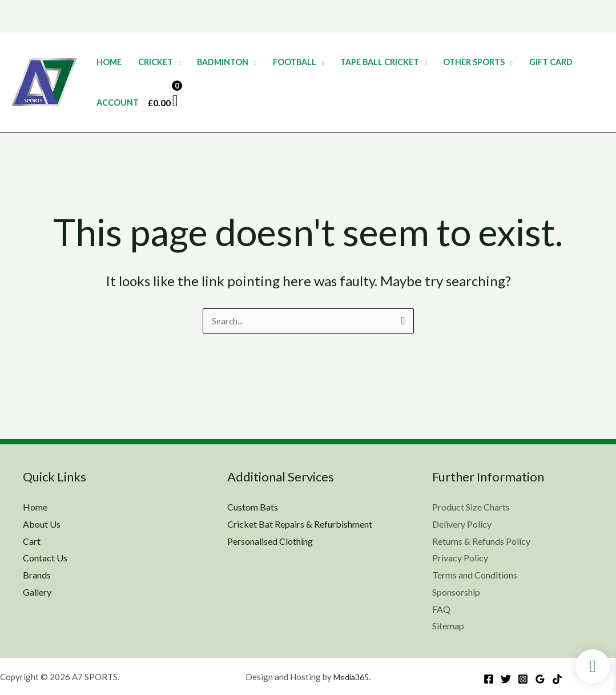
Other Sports (474, 62)
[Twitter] (506, 679)
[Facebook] (489, 679)
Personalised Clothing (270, 541)
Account (118, 103)
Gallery (37, 592)
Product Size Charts (471, 507)
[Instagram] (523, 679)
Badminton (223, 62)
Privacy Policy (460, 558)
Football (295, 62)
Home (109, 62)
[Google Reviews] (540, 679)
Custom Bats (253, 507)
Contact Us (45, 558)
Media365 (351, 677)
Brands (37, 575)
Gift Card (551, 62)
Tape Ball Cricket (380, 62)
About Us (42, 524)
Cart (32, 541)
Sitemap (448, 626)
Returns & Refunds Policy (481, 541)
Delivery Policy (462, 524)
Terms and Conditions (475, 575)
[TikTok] (557, 679)
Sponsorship (456, 592)
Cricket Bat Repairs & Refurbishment (300, 524)
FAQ (441, 609)
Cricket (156, 62)
